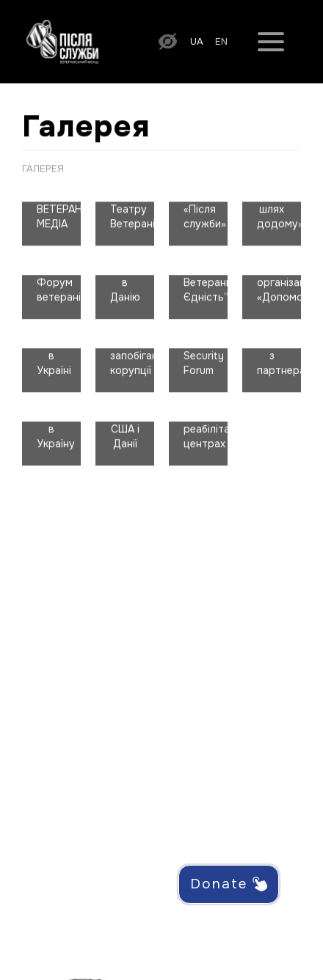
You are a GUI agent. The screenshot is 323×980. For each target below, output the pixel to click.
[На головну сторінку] (62, 40)
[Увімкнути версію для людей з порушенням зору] (168, 41)
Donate (229, 884)
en (221, 42)
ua (197, 42)
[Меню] (271, 41)
